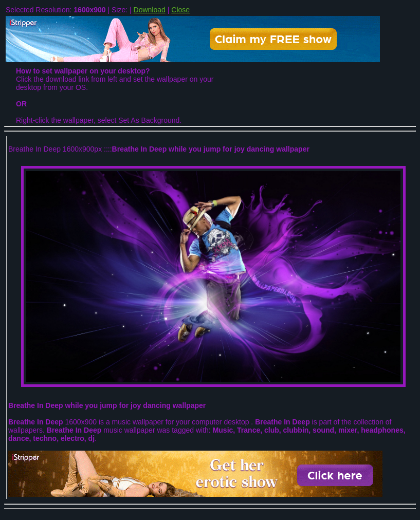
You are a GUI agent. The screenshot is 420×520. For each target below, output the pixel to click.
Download (150, 10)
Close (180, 10)
